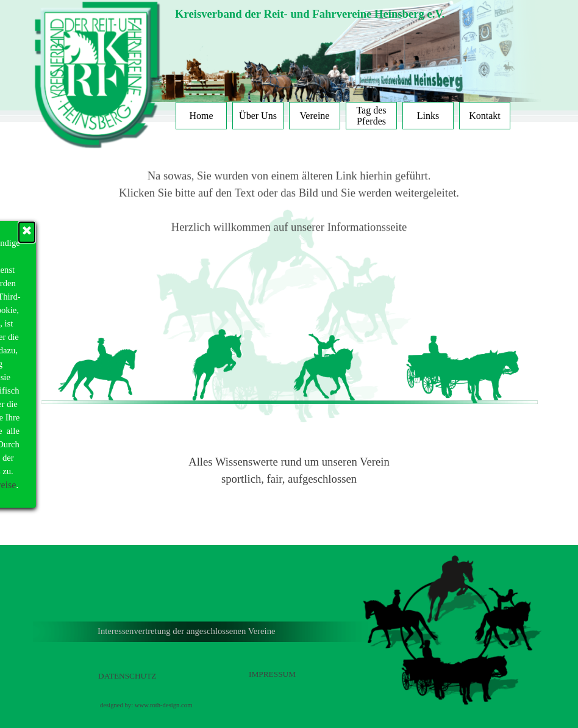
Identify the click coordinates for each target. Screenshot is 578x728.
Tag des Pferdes (371, 116)
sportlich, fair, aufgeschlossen (289, 479)
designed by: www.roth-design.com (146, 705)
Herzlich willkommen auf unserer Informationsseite (289, 209)
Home (201, 116)
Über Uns (258, 116)
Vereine (315, 116)
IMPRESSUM (272, 674)
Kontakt (485, 116)
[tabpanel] (352, 14)
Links (428, 116)
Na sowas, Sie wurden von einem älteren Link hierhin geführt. (289, 158)
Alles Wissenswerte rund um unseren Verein (289, 462)
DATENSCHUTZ (127, 676)
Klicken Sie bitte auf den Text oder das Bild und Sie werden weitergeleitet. (289, 175)
